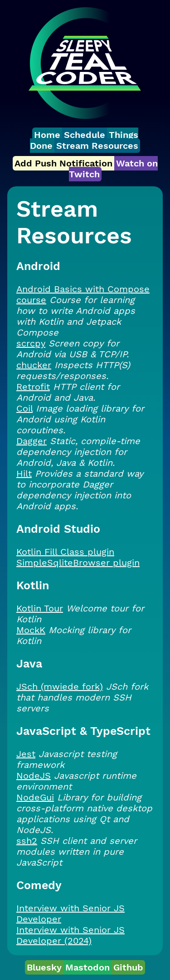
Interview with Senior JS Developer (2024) (70, 935)
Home (47, 135)
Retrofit (33, 387)
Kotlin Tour (40, 608)
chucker (34, 365)
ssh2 (27, 841)
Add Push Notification (63, 163)
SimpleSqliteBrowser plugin (78, 563)
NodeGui (35, 797)
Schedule (85, 135)
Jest (26, 754)
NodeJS (34, 776)
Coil (24, 408)
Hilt (24, 473)
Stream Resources (97, 146)
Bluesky (44, 967)
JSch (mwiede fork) (60, 686)
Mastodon (87, 967)
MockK (31, 630)
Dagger (32, 441)
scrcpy (31, 343)
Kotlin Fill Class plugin (65, 552)
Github (128, 967)
